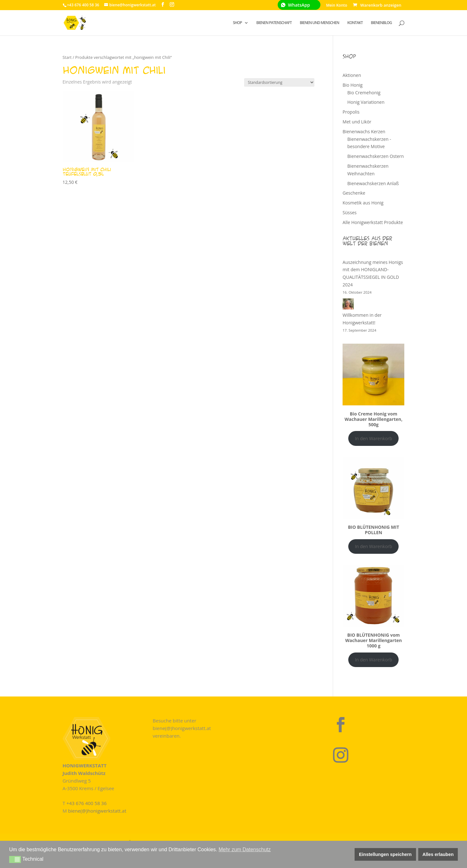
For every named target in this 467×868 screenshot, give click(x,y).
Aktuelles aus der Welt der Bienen (367, 241)
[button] (15, 859)
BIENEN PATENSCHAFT (274, 23)
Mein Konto (337, 6)
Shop (349, 56)
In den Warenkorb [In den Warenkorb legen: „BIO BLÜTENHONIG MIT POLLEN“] (374, 546)
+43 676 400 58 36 (87, 803)
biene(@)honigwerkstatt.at (97, 811)
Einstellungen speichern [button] (385, 854)
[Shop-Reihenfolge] (279, 82)
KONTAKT (355, 23)
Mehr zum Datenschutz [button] (245, 849)
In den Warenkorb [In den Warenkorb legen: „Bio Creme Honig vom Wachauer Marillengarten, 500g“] (374, 438)
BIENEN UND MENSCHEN (320, 23)
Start (67, 57)
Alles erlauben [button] (438, 854)
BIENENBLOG (381, 23)
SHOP (237, 23)
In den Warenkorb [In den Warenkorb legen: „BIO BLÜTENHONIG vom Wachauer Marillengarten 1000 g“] (374, 660)
